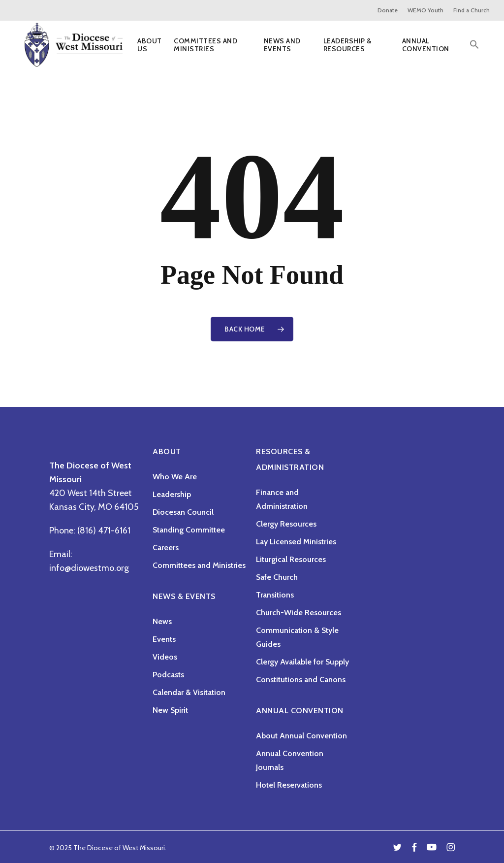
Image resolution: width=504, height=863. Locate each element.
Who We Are (175, 477)
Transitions (275, 595)
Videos (165, 657)
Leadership (172, 494)
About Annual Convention (301, 736)
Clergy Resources (286, 524)
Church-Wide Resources (299, 613)
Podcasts (168, 675)
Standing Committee (189, 530)
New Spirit (170, 710)
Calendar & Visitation (189, 692)
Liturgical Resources (291, 559)
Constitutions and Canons (301, 680)
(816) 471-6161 (104, 531)
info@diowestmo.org (89, 568)
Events (164, 639)
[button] (474, 48)
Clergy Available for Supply (302, 662)
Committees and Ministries (199, 565)
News (162, 621)
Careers (166, 548)
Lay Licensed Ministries (296, 542)
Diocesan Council (183, 512)
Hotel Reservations (289, 785)
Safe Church (277, 577)
